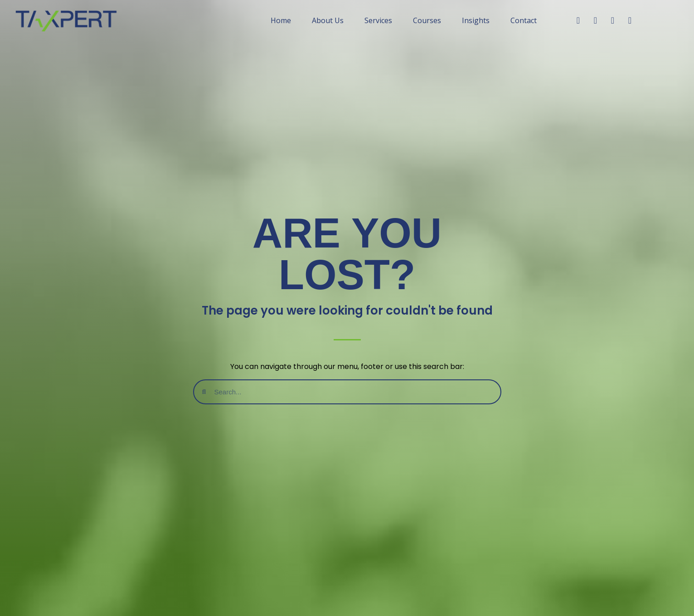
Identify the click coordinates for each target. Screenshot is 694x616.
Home (281, 20)
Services (378, 20)
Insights (476, 20)
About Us (328, 20)
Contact (524, 20)
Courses (427, 20)
